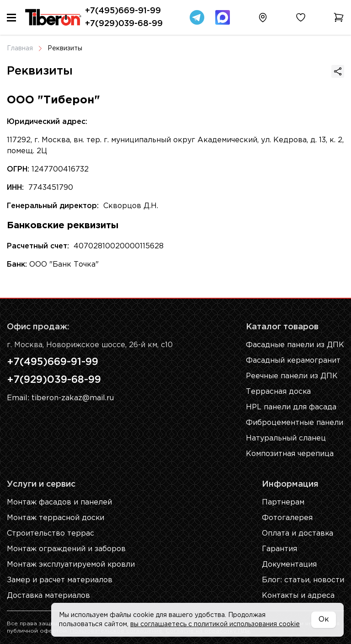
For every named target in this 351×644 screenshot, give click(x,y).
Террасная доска (279, 392)
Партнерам (283, 502)
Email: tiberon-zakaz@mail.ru (60, 399)
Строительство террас (51, 534)
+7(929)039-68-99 (124, 24)
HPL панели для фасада (291, 407)
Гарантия (279, 549)
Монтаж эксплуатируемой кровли (71, 565)
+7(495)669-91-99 (123, 11)
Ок (323, 620)
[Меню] (11, 18)
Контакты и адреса (298, 596)
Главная (20, 48)
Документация (290, 565)
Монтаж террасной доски (56, 518)
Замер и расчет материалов (60, 580)
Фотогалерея (287, 518)
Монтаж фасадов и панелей (59, 502)
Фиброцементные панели (295, 423)
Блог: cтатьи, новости (303, 580)
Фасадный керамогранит (293, 361)
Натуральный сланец (286, 438)
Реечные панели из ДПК (292, 376)
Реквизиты (65, 48)
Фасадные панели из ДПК (295, 345)
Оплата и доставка (298, 534)
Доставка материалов (49, 596)
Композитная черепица (290, 454)
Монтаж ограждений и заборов (66, 549)
